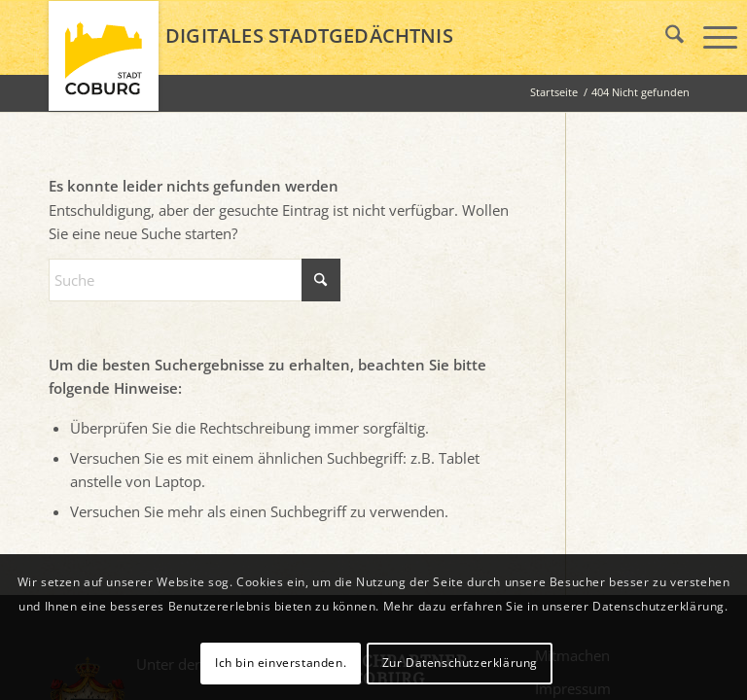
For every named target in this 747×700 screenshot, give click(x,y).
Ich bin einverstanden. (281, 663)
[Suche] (195, 280)
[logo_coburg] (104, 64)
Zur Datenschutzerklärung (460, 663)
